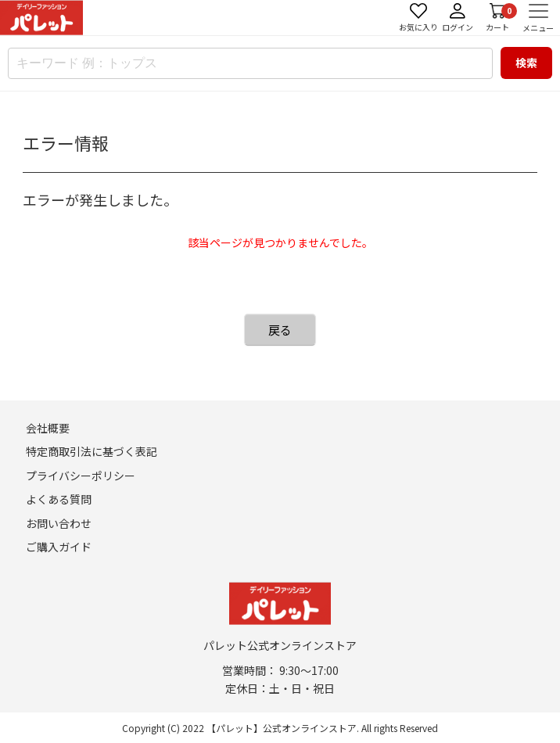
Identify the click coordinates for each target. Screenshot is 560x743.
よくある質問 (59, 499)
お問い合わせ (59, 523)
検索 (526, 63)
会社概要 (48, 428)
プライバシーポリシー (81, 476)
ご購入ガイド (59, 547)
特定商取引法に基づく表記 (92, 451)
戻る (280, 330)
